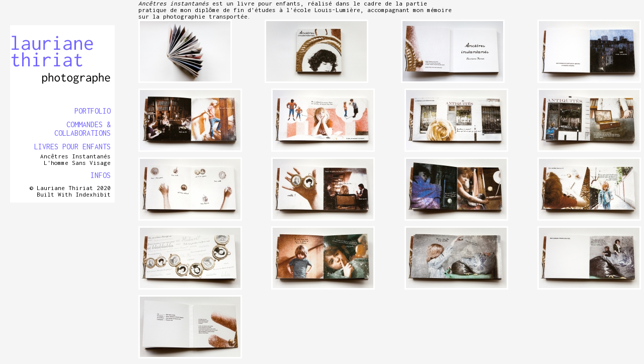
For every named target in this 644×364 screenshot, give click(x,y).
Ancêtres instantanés (75, 156)
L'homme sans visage (77, 163)
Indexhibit (93, 194)
